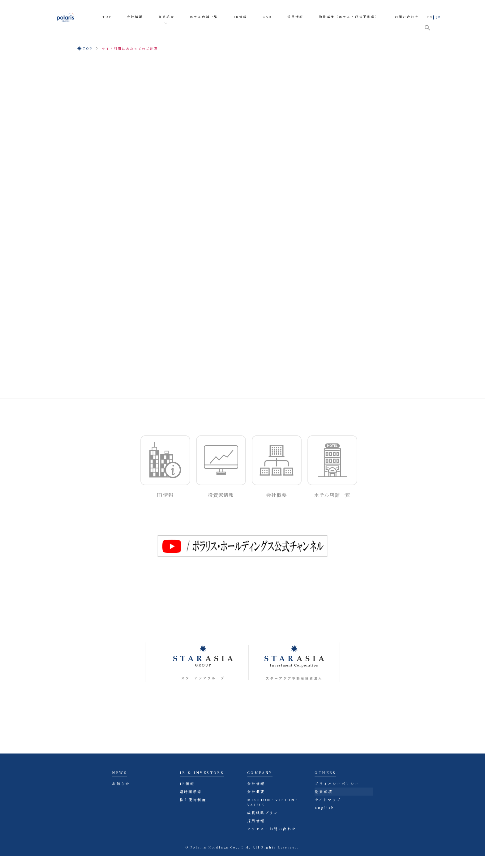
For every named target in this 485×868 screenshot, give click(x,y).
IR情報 (187, 784)
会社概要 (256, 792)
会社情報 (256, 784)
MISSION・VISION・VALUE (273, 802)
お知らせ (121, 784)
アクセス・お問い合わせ (272, 829)
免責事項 (324, 792)
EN (430, 17)
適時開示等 (191, 792)
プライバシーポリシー (337, 784)
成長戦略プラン (263, 813)
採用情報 (256, 821)
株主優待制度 (193, 800)
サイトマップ (328, 800)
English (324, 808)
